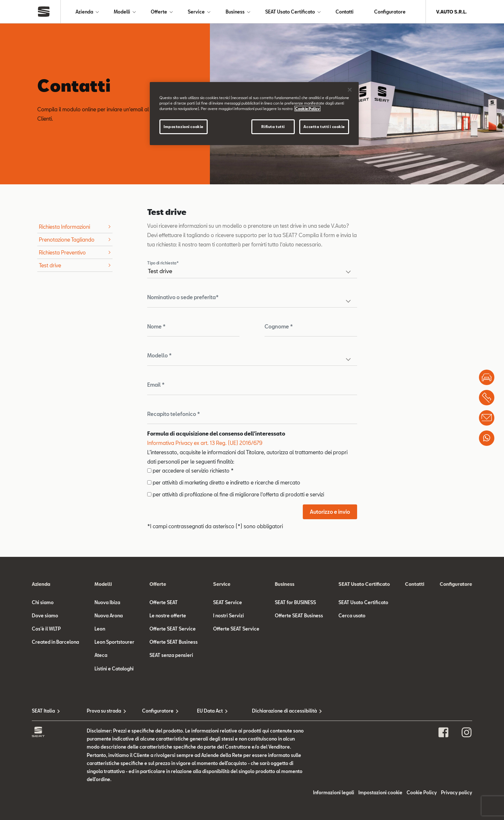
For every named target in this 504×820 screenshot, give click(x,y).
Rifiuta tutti (273, 127)
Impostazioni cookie (380, 792)
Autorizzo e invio (330, 512)
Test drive (50, 265)
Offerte (159, 12)
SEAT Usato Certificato (290, 12)
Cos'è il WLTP (46, 629)
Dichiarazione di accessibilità (279, 711)
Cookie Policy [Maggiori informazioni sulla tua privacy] (307, 109)
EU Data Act (210, 711)
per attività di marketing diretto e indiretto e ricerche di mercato (224, 482)
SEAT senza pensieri (171, 655)
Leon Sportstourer (114, 642)
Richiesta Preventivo (62, 252)
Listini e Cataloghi (114, 669)
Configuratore (390, 12)
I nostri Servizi (229, 616)
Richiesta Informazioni (64, 227)
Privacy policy (457, 792)
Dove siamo (45, 616)
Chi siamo (43, 602)
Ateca (101, 655)
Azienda (84, 12)
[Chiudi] (350, 90)
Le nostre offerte (168, 616)
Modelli (122, 12)
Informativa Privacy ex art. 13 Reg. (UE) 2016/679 (205, 443)
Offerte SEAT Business (174, 642)
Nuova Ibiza (107, 602)
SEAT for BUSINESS (295, 602)
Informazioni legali (334, 792)
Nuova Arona (109, 616)
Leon (100, 629)
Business (235, 12)
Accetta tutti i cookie (324, 127)
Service (196, 12)
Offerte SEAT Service (173, 629)
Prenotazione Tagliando (67, 240)
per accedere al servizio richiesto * (190, 470)
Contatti (345, 12)
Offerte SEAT (164, 602)
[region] (254, 114)
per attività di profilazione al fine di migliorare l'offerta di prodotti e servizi (236, 494)
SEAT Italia (43, 711)
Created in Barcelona (55, 642)
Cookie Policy (422, 792)
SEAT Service (228, 602)
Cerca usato (352, 616)
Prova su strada (104, 711)
